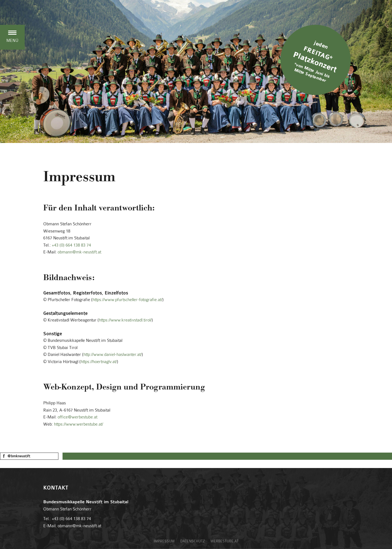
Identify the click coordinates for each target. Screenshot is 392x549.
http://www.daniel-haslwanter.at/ (113, 355)
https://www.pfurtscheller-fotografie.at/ (127, 300)
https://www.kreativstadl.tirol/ (125, 320)
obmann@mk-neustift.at (79, 252)
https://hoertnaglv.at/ (99, 362)
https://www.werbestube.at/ (79, 424)
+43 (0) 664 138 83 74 (71, 245)
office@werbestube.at (77, 417)
